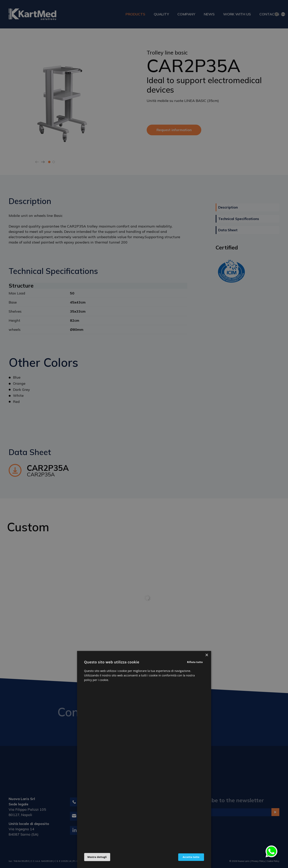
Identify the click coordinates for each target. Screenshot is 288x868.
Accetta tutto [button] (191, 857)
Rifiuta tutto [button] (195, 662)
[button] (97, 857)
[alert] (144, 434)
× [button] (207, 655)
